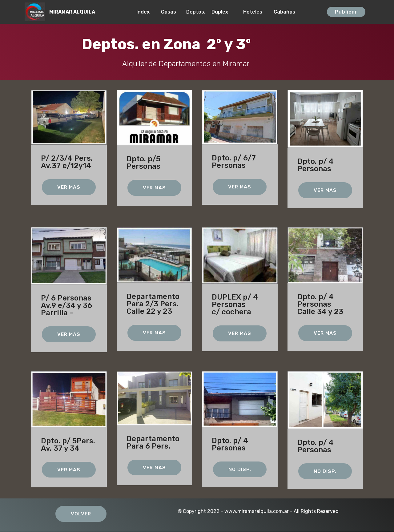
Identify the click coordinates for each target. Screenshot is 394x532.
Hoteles (255, 12)
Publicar (346, 12)
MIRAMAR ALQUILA (72, 12)
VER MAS (69, 187)
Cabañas (297, 12)
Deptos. (196, 12)
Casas (170, 12)
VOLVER (81, 514)
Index (145, 12)
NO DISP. (240, 469)
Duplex (224, 12)
